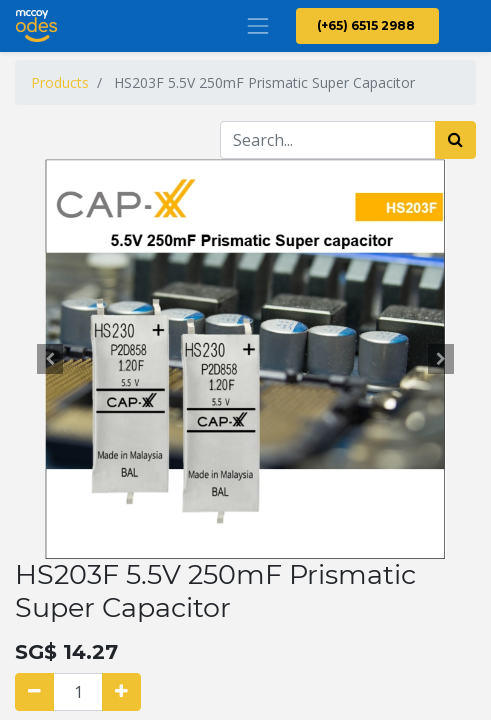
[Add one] (121, 692)
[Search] (455, 140)
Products (60, 82)
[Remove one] (34, 692)
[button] (49, 359)
